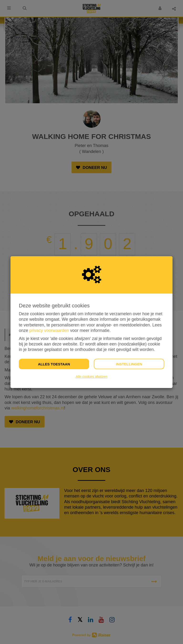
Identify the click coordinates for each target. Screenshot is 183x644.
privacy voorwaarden (49, 330)
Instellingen (129, 364)
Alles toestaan (54, 364)
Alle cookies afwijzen (92, 377)
